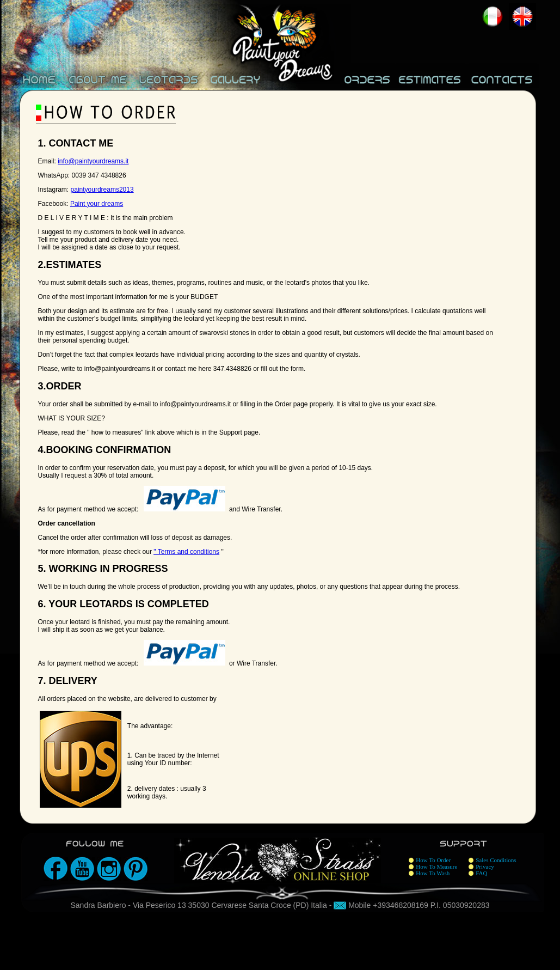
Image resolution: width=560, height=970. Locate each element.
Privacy (485, 867)
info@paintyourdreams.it (93, 161)
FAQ (481, 873)
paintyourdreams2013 (102, 190)
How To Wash (433, 873)
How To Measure (436, 867)
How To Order (433, 860)
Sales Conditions (496, 860)
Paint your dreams (97, 204)
